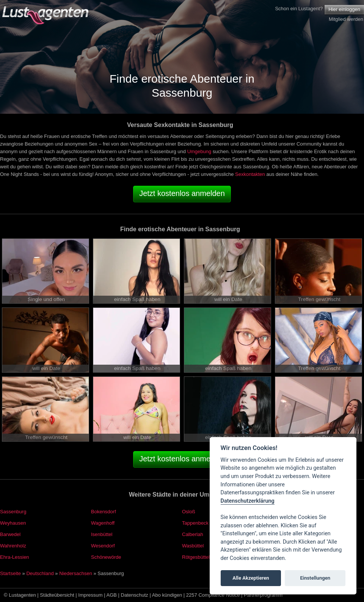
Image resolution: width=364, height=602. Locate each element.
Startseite (10, 573)
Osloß (189, 512)
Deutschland (40, 573)
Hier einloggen (344, 9)
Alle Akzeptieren (251, 578)
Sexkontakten (250, 174)
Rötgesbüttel (196, 557)
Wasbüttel (193, 546)
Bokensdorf (104, 512)
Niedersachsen (76, 573)
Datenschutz (135, 595)
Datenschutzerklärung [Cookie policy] (248, 501)
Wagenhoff (103, 523)
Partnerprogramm (263, 595)
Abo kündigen (167, 595)
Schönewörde (106, 557)
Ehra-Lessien (15, 557)
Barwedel (10, 534)
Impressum (90, 595)
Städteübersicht (57, 595)
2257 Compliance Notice (213, 595)
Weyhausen (13, 523)
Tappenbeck (195, 523)
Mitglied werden (346, 19)
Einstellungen (315, 578)
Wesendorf (103, 546)
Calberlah (193, 534)
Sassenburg (13, 512)
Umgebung (199, 151)
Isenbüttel (102, 534)
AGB (112, 595)
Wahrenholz (13, 546)
